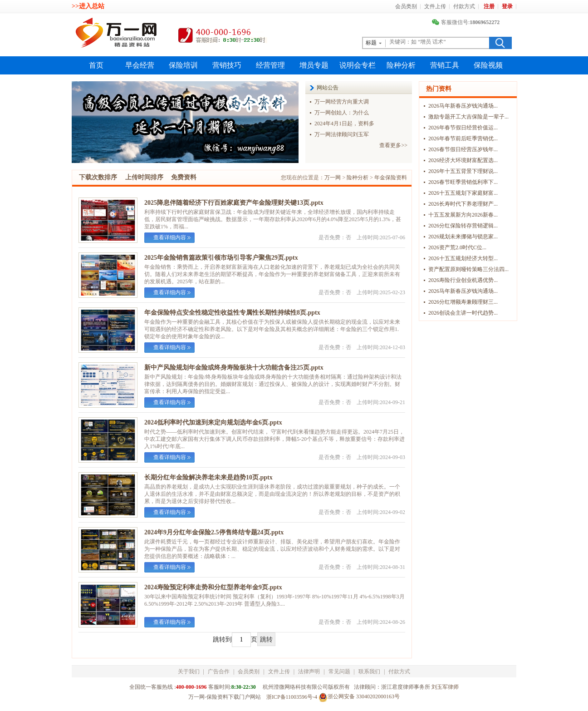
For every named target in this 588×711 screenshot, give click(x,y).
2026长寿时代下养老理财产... (463, 204)
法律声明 (309, 671)
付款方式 (464, 6)
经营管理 (270, 65)
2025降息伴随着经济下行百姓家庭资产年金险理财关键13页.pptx (234, 203)
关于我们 (189, 671)
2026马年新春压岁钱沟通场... (463, 106)
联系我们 (369, 671)
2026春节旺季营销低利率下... (463, 182)
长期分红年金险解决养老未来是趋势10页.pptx (208, 477)
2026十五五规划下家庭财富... (463, 193)
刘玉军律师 (445, 687)
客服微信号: (467, 22)
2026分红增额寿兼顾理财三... (463, 302)
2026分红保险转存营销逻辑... (463, 226)
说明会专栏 (358, 65)
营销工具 (445, 65)
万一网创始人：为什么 (342, 113)
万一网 (333, 178)
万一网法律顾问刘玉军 (342, 134)
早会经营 (140, 65)
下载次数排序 (98, 177)
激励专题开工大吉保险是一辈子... (468, 117)
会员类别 (406, 6)
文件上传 (435, 6)
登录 (507, 6)
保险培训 (183, 65)
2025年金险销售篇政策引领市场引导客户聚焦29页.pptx (221, 258)
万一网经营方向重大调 (342, 102)
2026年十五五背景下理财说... (463, 171)
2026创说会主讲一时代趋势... (463, 313)
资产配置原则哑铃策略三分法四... (468, 269)
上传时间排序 (144, 177)
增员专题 (314, 65)
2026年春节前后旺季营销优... (463, 138)
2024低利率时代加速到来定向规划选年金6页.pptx (213, 422)
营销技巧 (227, 65)
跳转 (266, 639)
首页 (96, 65)
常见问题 (339, 671)
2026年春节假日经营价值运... (463, 128)
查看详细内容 (170, 237)
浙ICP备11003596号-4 (292, 697)
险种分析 (401, 65)
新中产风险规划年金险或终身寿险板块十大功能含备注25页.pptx (234, 368)
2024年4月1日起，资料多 (344, 123)
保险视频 (488, 65)
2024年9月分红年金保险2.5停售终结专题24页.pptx (214, 532)
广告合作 (219, 671)
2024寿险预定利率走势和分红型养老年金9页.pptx (213, 587)
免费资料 (184, 177)
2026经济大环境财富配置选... (463, 160)
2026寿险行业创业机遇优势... (463, 280)
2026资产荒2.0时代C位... (457, 247)
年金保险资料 (391, 178)
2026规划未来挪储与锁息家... (463, 237)
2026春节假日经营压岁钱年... (463, 149)
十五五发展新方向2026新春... (463, 215)
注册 (489, 6)
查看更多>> (393, 145)
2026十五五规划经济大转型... (463, 258)
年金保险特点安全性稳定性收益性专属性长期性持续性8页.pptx (232, 313)
